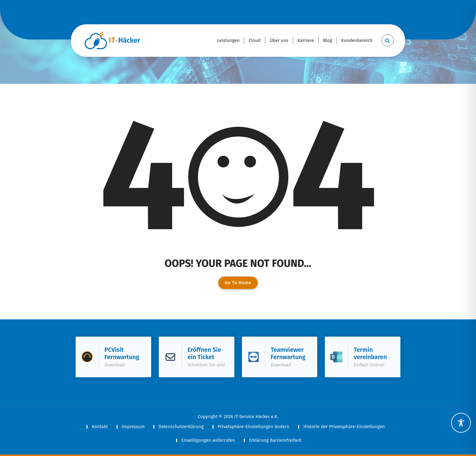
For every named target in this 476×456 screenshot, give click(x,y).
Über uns (279, 40)
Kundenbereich (357, 40)
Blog (328, 40)
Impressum (133, 427)
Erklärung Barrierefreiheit (275, 440)
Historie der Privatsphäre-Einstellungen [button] (344, 427)
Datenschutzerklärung (181, 427)
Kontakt (100, 427)
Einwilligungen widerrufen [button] (208, 440)
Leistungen (228, 40)
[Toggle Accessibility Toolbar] (461, 423)
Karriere (306, 40)
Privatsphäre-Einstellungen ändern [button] (253, 427)
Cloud (255, 40)
